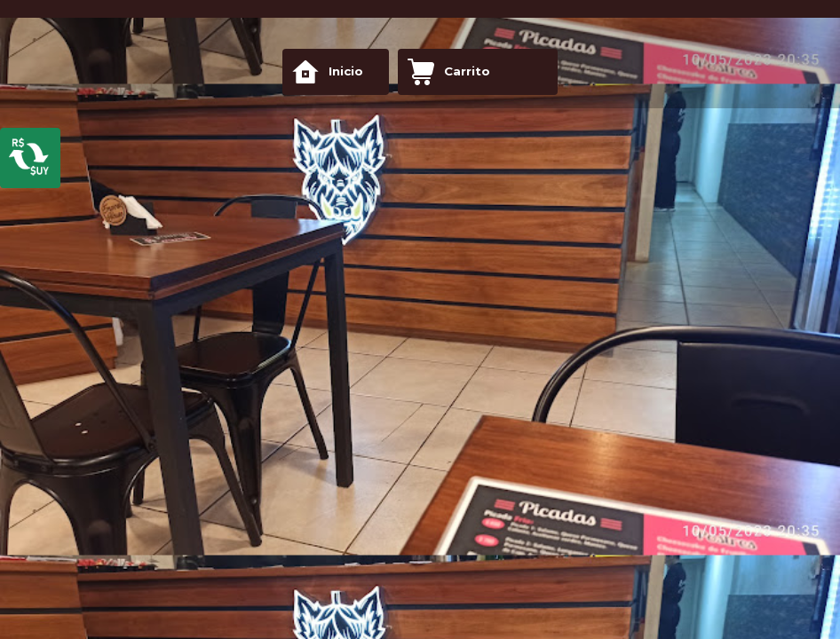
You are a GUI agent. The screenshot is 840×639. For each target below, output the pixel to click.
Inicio (327, 72)
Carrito (448, 72)
